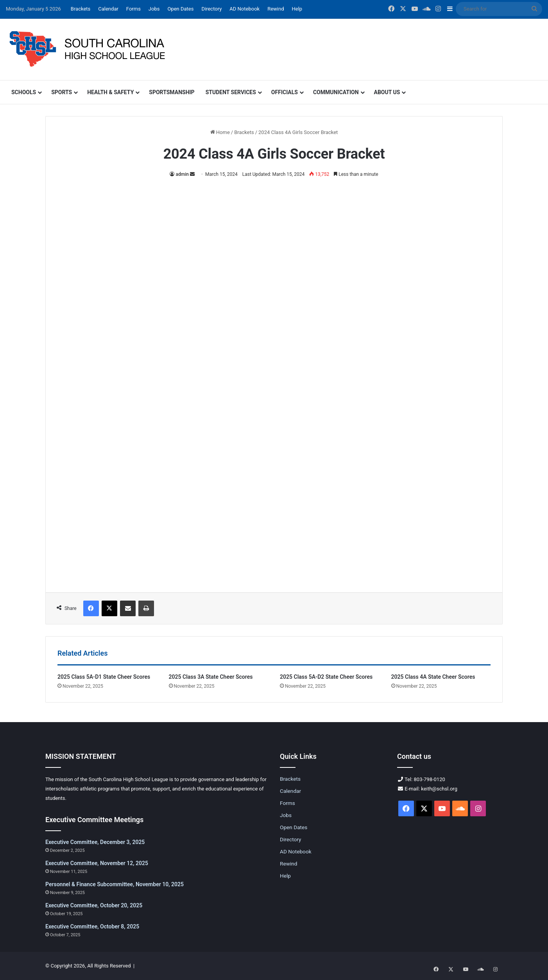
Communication (336, 92)
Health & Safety (110, 92)
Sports (62, 92)
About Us (387, 92)
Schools (24, 92)
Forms (133, 9)
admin (182, 174)
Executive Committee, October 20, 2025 (94, 905)
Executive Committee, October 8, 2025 (92, 926)
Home (220, 132)
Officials (285, 92)
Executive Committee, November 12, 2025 (97, 863)
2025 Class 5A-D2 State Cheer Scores (326, 677)
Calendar (108, 9)
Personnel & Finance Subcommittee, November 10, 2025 (115, 884)
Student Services (231, 92)
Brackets (81, 9)
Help (297, 9)
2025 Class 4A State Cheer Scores (433, 677)
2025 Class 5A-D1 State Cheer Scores (104, 677)
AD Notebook (244, 9)
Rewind (276, 9)
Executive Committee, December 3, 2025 (95, 842)
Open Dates (180, 9)
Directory (211, 9)
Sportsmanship (172, 92)
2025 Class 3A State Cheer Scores (211, 677)
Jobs (154, 9)
